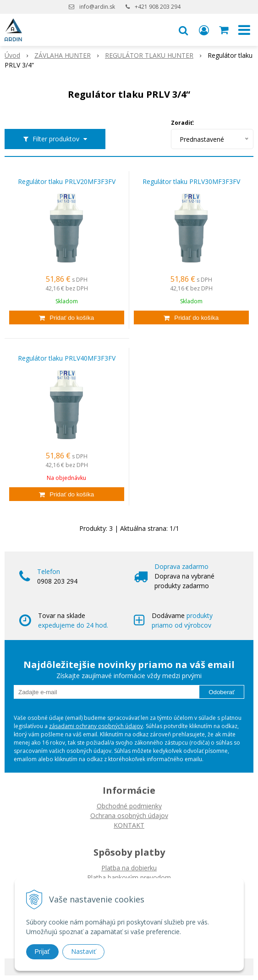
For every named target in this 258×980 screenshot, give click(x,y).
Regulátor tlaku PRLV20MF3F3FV (67, 182)
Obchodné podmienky (129, 806)
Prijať (42, 952)
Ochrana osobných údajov (129, 816)
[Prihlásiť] (204, 30)
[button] (183, 30)
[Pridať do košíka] (67, 317)
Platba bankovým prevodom (129, 877)
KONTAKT (129, 825)
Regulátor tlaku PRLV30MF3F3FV (191, 182)
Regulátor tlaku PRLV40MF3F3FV (67, 358)
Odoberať (222, 692)
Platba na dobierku (129, 868)
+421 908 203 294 (158, 7)
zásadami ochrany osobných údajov (96, 726)
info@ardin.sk (97, 7)
